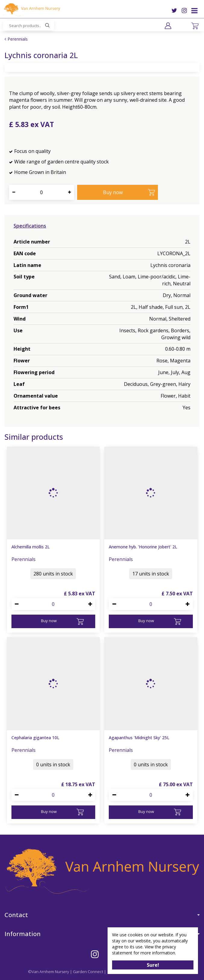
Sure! (153, 965)
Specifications (30, 226)
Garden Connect (88, 972)
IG (184, 11)
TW (174, 11)
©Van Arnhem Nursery (49, 972)
